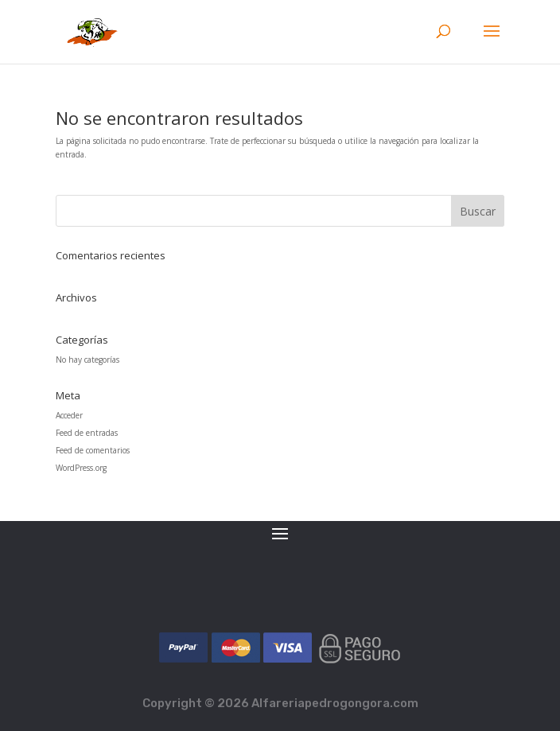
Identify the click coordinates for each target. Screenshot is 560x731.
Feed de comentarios (93, 450)
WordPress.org (81, 468)
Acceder (69, 415)
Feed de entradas (87, 433)
